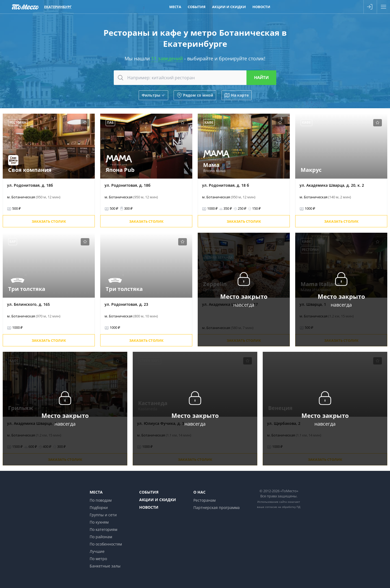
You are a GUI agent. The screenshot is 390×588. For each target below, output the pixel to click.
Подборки (99, 507)
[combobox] (195, 78)
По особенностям (106, 544)
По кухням (99, 522)
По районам (101, 537)
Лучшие (97, 551)
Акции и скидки (158, 500)
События (149, 492)
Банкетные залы (105, 566)
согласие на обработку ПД (283, 507)
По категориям (103, 529)
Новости (149, 507)
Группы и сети (103, 515)
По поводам (101, 500)
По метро (98, 559)
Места (96, 492)
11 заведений (167, 58)
